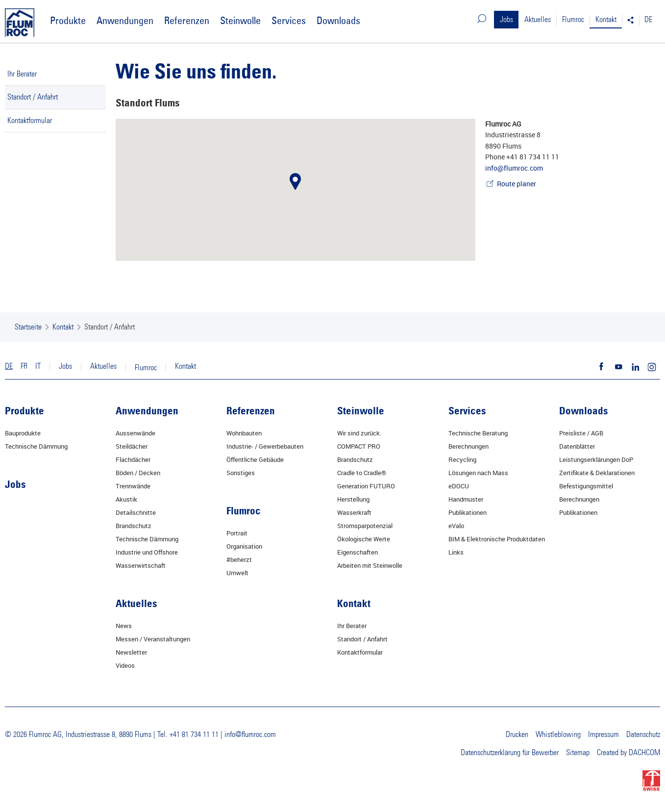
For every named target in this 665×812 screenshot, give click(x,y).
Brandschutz (134, 526)
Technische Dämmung (36, 446)
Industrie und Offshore (147, 552)
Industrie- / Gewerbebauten (265, 446)
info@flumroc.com (514, 168)
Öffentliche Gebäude (255, 459)
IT (38, 366)
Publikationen (468, 512)
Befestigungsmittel (586, 486)
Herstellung (353, 499)
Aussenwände (135, 433)
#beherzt (239, 559)
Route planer (517, 184)
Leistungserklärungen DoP (596, 459)
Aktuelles (538, 20)
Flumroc (573, 20)
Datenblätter (577, 446)
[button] (295, 181)
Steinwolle (240, 20)
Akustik (126, 499)
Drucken (517, 735)
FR (24, 366)
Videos (125, 665)
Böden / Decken (138, 473)
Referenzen (187, 20)
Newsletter (131, 652)
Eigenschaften (357, 552)
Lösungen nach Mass (478, 473)
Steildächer (132, 446)
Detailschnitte (136, 512)
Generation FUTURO (366, 486)
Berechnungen (468, 446)
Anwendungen (125, 20)
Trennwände (133, 486)
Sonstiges (241, 473)
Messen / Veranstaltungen (153, 639)
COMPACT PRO (359, 446)
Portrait (237, 533)
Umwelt (237, 573)
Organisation (244, 546)
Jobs (506, 20)
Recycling (462, 459)
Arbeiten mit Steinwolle (370, 565)
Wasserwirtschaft (141, 565)
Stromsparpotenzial (365, 526)
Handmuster (466, 499)
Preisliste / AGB (581, 433)
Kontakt (606, 20)
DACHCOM (644, 753)
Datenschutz (643, 735)
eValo (456, 526)
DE (648, 20)
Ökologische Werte (364, 539)
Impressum (603, 735)
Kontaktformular (30, 121)
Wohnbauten (244, 433)
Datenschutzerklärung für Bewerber (510, 753)
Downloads (338, 20)
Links (456, 552)
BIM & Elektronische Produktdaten (497, 539)
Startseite (28, 327)
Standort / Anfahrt (33, 97)
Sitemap (578, 753)
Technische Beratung (478, 433)
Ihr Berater (22, 74)
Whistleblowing (558, 735)
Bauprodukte (23, 433)
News (124, 626)
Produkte (68, 20)
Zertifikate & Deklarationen (597, 473)
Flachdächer (133, 459)
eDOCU (459, 486)
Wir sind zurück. (359, 433)
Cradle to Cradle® (362, 473)
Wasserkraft (354, 512)
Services (289, 20)
